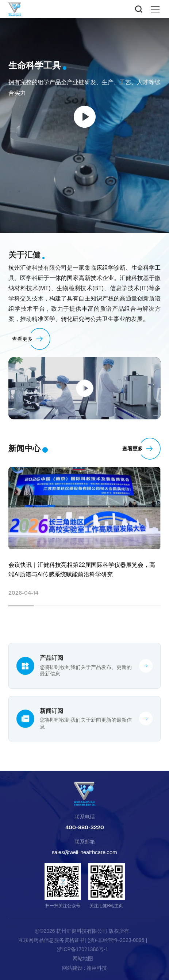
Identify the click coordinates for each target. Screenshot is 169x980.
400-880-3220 (85, 827)
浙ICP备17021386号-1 (82, 949)
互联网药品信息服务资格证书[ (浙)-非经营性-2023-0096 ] (83, 940)
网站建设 (72, 968)
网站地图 (83, 958)
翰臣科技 (97, 968)
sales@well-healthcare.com (84, 852)
